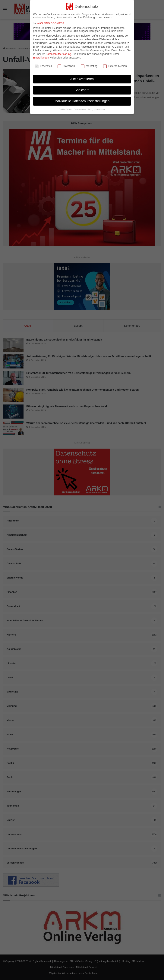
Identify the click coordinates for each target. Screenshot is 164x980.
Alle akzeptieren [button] (82, 77)
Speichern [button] (82, 89)
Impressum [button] (100, 108)
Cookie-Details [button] (65, 108)
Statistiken (66, 65)
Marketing (89, 65)
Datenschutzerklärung (58, 53)
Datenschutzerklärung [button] (84, 108)
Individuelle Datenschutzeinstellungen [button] (82, 100)
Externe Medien (115, 65)
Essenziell (43, 65)
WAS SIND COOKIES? (50, 22)
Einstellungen (41, 56)
